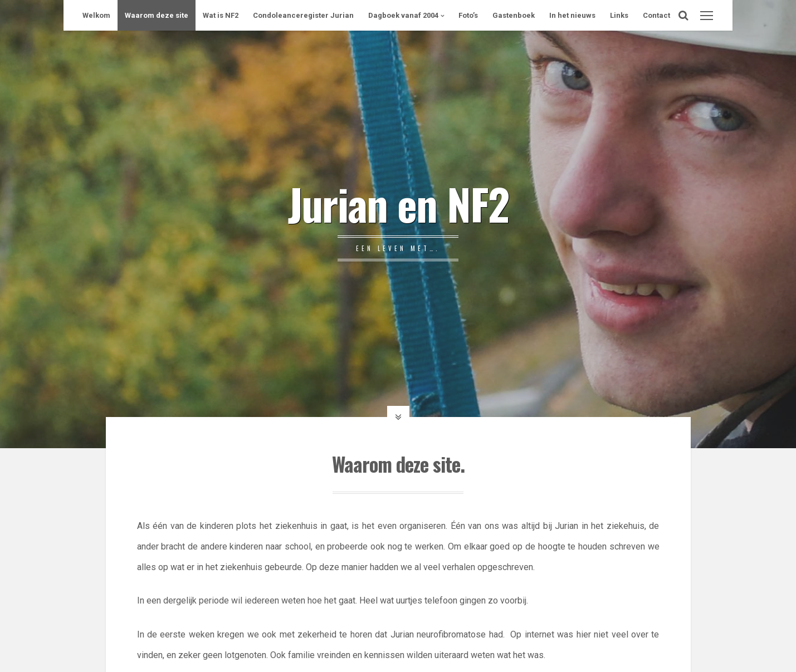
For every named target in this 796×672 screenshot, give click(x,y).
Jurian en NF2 (398, 203)
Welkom (96, 15)
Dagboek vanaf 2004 (403, 15)
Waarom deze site (157, 15)
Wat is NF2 (221, 15)
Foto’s (468, 15)
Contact (656, 15)
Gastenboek (514, 15)
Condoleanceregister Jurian (303, 15)
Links (619, 15)
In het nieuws (572, 15)
